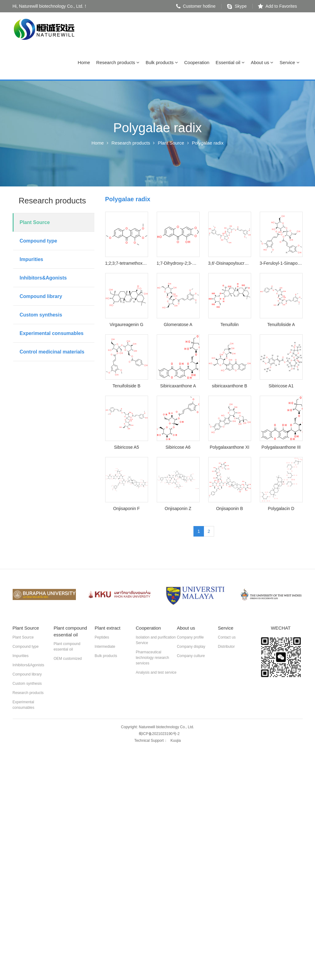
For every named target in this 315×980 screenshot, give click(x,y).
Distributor (226, 647)
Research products (118, 63)
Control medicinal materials (52, 353)
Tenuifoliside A (281, 325)
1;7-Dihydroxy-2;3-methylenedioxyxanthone (178, 264)
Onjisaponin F (126, 509)
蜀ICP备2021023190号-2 (159, 734)
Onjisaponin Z (178, 509)
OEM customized (68, 659)
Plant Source (171, 144)
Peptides (102, 638)
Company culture (191, 656)
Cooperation (197, 63)
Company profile (190, 638)
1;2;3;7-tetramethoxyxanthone (127, 264)
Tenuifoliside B (126, 387)
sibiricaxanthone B (230, 387)
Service (289, 63)
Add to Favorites (278, 6)
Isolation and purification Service (156, 641)
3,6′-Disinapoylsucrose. (230, 264)
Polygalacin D (281, 509)
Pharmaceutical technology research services (152, 658)
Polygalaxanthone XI (230, 448)
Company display (191, 647)
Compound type (39, 242)
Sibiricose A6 (178, 448)
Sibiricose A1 (281, 387)
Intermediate (105, 647)
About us (262, 63)
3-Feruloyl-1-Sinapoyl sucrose (281, 264)
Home (84, 63)
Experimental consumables (52, 334)
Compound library (41, 297)
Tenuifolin (229, 325)
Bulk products (162, 63)
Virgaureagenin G (126, 325)
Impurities (31, 260)
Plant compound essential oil (67, 647)
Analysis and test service (156, 673)
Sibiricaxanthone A (178, 387)
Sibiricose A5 (127, 448)
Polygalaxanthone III (281, 448)
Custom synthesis (41, 316)
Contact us (227, 638)
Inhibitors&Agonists (43, 279)
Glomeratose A (178, 325)
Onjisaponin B (229, 509)
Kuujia (176, 741)
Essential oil (230, 63)
